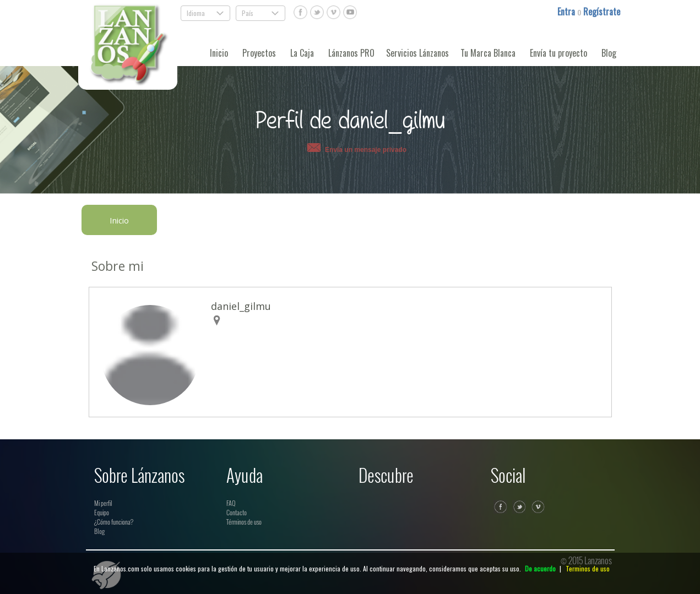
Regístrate (602, 12)
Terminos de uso (588, 568)
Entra (567, 12)
